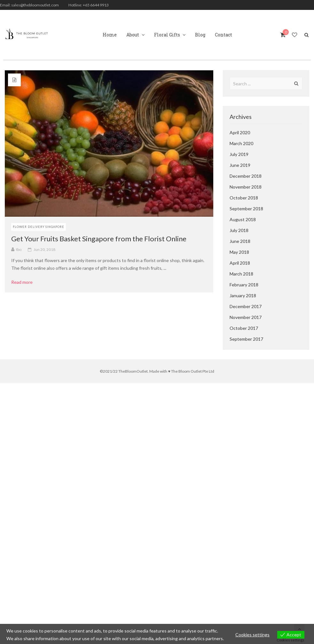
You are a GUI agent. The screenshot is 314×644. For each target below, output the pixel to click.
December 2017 (246, 306)
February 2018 (244, 285)
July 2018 (239, 230)
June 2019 (240, 165)
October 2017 (244, 328)
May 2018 (239, 252)
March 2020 (241, 143)
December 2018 (246, 176)
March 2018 (241, 274)
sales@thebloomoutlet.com (35, 5)
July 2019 (239, 154)
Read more (24, 282)
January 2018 (243, 295)
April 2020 (240, 132)
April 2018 (240, 263)
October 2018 (244, 198)
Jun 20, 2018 (44, 249)
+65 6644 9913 (96, 5)
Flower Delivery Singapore (39, 227)
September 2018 (246, 209)
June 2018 (240, 241)
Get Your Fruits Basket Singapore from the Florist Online (99, 239)
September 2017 (246, 339)
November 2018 (246, 187)
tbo (19, 249)
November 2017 (246, 317)
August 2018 (243, 219)
